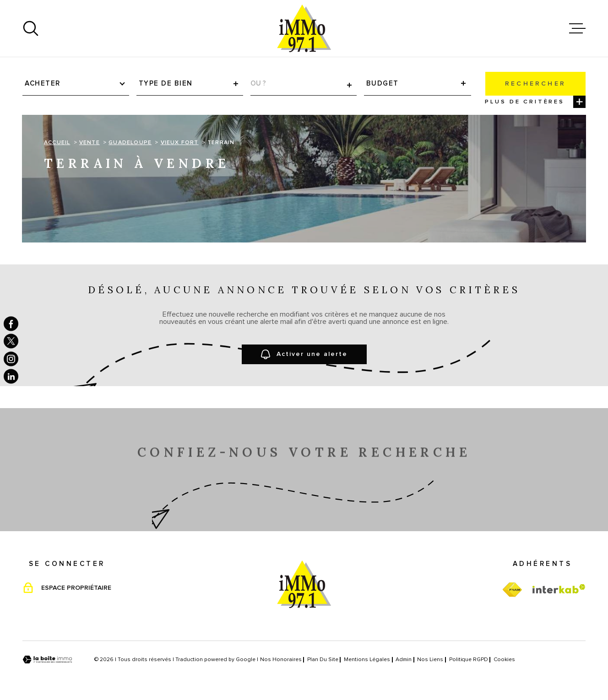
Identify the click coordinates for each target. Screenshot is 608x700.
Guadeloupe (130, 143)
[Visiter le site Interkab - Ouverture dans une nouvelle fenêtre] (559, 589)
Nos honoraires (281, 660)
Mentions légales (367, 660)
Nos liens (430, 660)
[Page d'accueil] (304, 28)
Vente (90, 143)
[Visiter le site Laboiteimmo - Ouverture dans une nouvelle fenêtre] (47, 660)
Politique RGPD (469, 660)
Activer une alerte (304, 354)
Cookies (504, 660)
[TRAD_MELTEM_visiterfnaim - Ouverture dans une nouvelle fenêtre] (512, 590)
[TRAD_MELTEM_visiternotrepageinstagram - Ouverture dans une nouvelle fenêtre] (11, 359)
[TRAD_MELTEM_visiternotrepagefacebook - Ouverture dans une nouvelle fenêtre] (11, 323)
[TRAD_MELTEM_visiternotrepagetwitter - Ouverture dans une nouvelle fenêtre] (11, 341)
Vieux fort (180, 143)
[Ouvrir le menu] (577, 28)
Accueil (57, 143)
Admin (404, 660)
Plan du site (323, 660)
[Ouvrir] (31, 28)
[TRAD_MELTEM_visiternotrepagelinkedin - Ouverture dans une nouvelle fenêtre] (11, 377)
